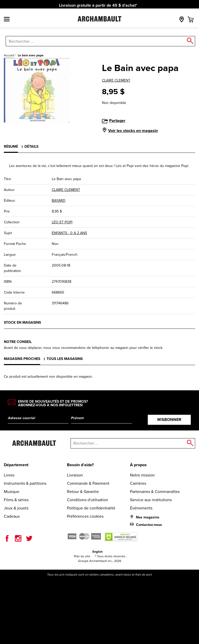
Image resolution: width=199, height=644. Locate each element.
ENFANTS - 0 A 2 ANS (69, 233)
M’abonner (169, 420)
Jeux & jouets (16, 508)
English (98, 552)
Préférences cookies (85, 516)
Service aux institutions (151, 500)
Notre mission (142, 475)
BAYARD (59, 201)
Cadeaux (12, 516)
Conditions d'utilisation (88, 500)
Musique (12, 492)
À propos (138, 465)
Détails (31, 147)
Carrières (138, 483)
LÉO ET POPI (62, 222)
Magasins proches (22, 359)
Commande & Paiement (88, 483)
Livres (9, 475)
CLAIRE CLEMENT (116, 80)
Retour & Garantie (83, 492)
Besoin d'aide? (80, 465)
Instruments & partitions (25, 483)
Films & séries (16, 500)
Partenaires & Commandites (155, 492)
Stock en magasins (22, 323)
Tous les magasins (65, 359)
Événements (141, 508)
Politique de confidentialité (91, 508)
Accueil (9, 55)
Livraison (75, 475)
